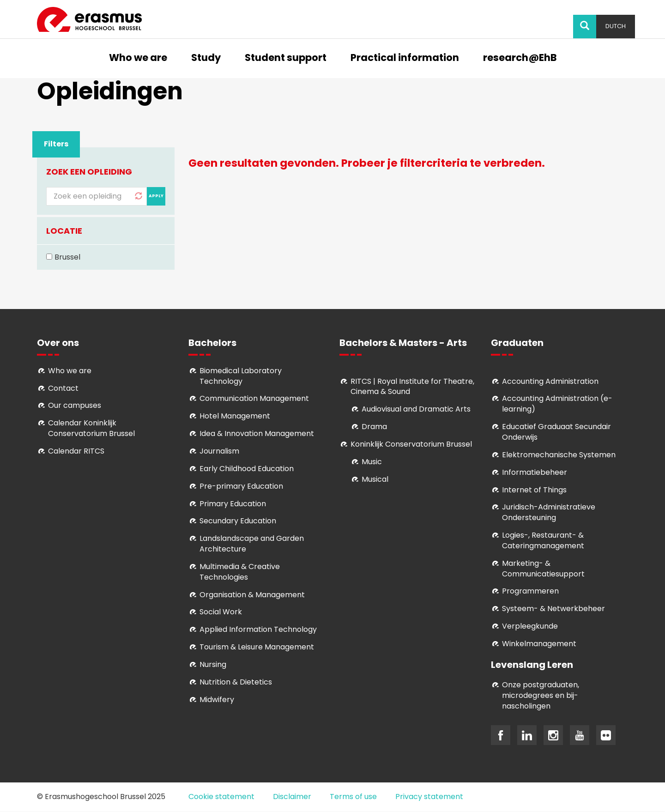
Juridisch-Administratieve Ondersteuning (549, 512)
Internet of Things (534, 490)
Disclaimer (292, 797)
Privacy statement (429, 797)
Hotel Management (235, 416)
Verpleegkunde (530, 626)
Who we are (138, 58)
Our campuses (75, 405)
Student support (286, 58)
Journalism (219, 451)
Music (372, 462)
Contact (63, 388)
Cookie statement (221, 797)
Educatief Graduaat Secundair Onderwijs (556, 432)
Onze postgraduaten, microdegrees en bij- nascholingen (541, 695)
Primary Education (233, 504)
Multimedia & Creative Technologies (240, 572)
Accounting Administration (550, 381)
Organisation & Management (252, 595)
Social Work (221, 612)
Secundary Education (238, 521)
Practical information (405, 58)
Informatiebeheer (535, 472)
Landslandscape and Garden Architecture (252, 544)
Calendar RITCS (76, 451)
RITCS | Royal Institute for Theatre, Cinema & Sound (412, 387)
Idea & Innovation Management (257, 433)
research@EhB (520, 58)
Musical (375, 479)
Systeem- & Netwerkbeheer (553, 609)
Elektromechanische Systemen (559, 455)
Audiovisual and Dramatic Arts (416, 409)
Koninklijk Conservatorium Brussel (411, 444)
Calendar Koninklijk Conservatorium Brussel (91, 428)
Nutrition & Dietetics (236, 682)
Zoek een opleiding (89, 172)
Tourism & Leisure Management (257, 647)
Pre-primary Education (241, 486)
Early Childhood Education (247, 469)
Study (206, 58)
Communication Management (254, 398)
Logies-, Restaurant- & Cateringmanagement (543, 540)
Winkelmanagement (539, 644)
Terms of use (353, 797)
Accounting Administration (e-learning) (557, 404)
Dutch (616, 26)
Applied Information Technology (258, 629)
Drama (375, 427)
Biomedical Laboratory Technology (241, 376)
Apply (156, 196)
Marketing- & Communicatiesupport (543, 569)
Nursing (213, 664)
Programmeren (530, 591)
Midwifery (217, 700)
